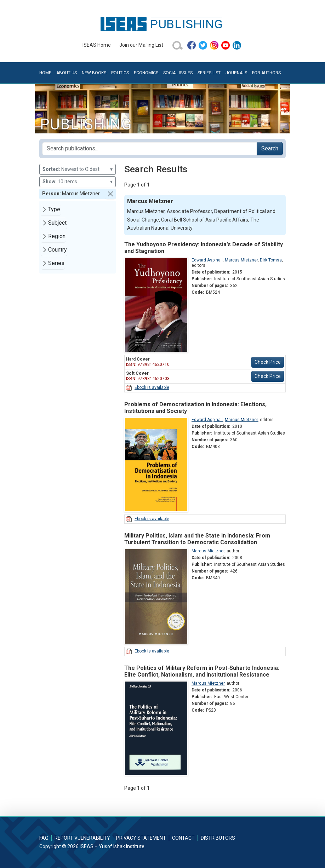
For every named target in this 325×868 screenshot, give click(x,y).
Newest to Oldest (78, 169)
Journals (236, 73)
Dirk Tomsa (271, 260)
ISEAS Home (97, 45)
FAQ (44, 838)
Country (58, 250)
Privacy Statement (141, 838)
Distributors (218, 838)
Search (270, 148)
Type (54, 209)
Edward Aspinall (207, 260)
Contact (183, 838)
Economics (146, 73)
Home (45, 73)
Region (57, 236)
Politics (120, 73)
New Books (94, 73)
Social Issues (178, 73)
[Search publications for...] (150, 149)
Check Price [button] (268, 362)
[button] (110, 194)
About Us (67, 73)
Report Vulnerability (82, 838)
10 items (78, 182)
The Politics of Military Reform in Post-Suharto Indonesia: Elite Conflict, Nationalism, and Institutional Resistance (202, 671)
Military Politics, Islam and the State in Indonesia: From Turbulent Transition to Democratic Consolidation (197, 539)
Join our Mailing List (141, 45)
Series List (209, 73)
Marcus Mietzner (241, 260)
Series (56, 263)
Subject (57, 223)
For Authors (266, 73)
